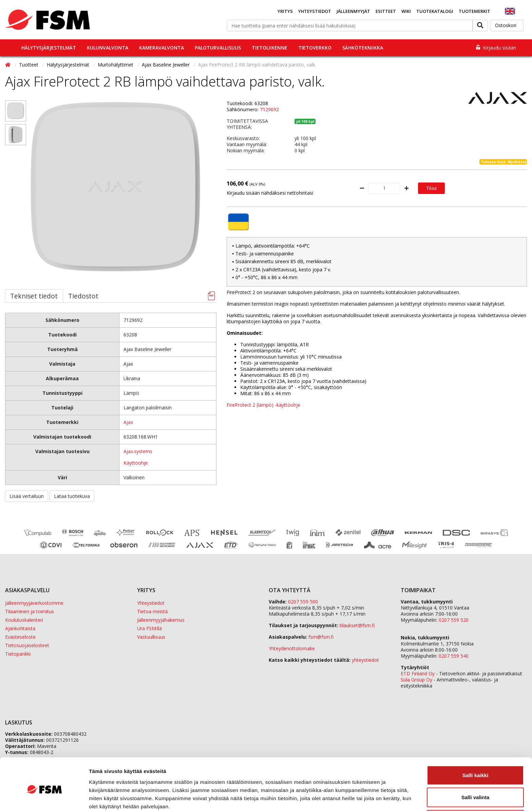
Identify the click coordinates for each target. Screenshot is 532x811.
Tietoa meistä (152, 611)
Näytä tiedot (363, 798)
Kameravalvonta (161, 48)
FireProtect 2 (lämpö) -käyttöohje (263, 405)
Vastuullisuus (151, 637)
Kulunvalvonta (108, 48)
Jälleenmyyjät (353, 11)
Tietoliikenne (270, 48)
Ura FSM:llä (149, 628)
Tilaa (431, 188)
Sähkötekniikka (363, 48)
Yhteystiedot (315, 11)
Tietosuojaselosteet (27, 645)
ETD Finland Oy (418, 673)
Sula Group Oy (416, 680)
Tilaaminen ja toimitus (30, 611)
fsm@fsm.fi (321, 637)
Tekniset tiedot (34, 296)
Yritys (285, 11)
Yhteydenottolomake (292, 648)
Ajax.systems (138, 451)
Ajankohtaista (20, 628)
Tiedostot (83, 296)
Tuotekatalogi (435, 11)
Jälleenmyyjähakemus (161, 620)
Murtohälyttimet (116, 65)
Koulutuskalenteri (24, 620)
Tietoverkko (315, 48)
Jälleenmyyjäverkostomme (34, 603)
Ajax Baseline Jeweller (166, 65)
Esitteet (386, 11)
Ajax (128, 422)
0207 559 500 (303, 602)
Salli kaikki (476, 744)
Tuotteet (29, 65)
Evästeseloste (20, 637)
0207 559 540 (454, 656)
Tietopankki (18, 654)
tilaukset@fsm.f (357, 625)
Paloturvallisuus (218, 48)
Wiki (406, 11)
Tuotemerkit (474, 11)
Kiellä (475, 789)
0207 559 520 (454, 620)
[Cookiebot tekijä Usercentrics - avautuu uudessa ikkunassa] (44, 798)
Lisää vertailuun (27, 496)
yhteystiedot (365, 660)
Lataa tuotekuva (72, 496)
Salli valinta (476, 767)
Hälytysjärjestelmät (49, 48)
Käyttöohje (136, 463)
